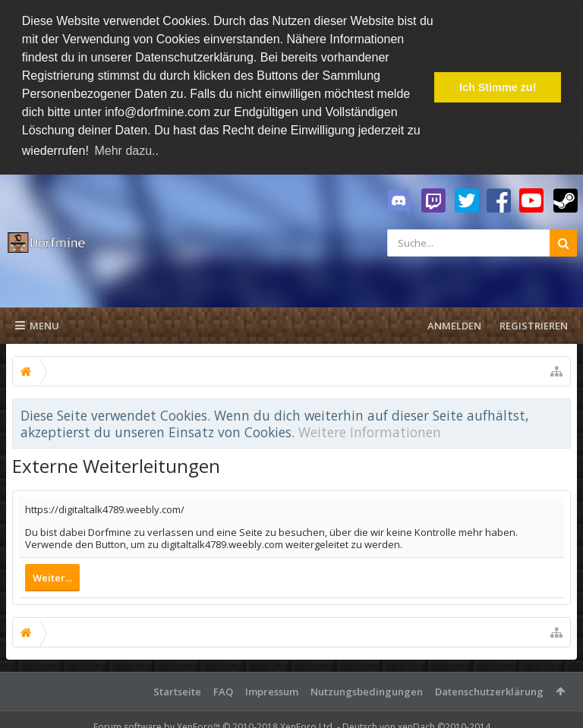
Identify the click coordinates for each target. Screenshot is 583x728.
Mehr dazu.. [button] (126, 151)
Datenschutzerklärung (489, 691)
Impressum (272, 691)
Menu (37, 325)
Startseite (177, 691)
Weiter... (52, 577)
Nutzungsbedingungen (367, 691)
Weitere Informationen (370, 432)
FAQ (223, 691)
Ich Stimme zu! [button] (498, 87)
